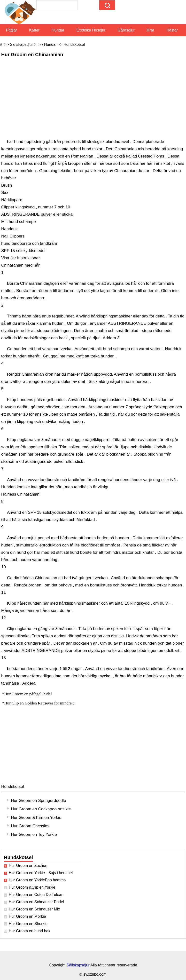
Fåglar (12, 30)
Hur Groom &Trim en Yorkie (36, 818)
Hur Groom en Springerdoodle (39, 801)
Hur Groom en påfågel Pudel (29, 694)
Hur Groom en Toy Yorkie (34, 834)
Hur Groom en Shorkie (28, 924)
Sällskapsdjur (21, 44)
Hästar (172, 30)
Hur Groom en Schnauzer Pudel (36, 902)
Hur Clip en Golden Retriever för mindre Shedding (47, 703)
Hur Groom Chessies (30, 826)
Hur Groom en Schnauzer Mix (34, 909)
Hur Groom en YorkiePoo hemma (37, 880)
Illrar (151, 30)
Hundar (58, 30)
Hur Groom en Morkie (27, 916)
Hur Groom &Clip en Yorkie (32, 887)
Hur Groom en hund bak (30, 931)
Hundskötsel (74, 44)
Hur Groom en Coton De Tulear (36, 895)
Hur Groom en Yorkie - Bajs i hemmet (41, 873)
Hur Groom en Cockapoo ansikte (41, 809)
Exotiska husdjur (91, 30)
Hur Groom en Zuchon (28, 865)
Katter (34, 30)
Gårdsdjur (126, 30)
